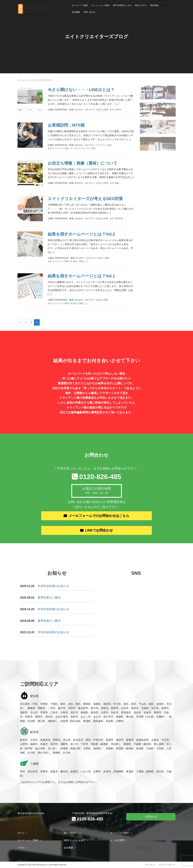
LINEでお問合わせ (99, 531)
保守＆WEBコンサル (122, 5)
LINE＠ (118, 110)
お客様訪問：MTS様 (66, 125)
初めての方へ (141, 5)
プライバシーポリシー (167, 865)
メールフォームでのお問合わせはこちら (99, 516)
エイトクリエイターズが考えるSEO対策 (85, 199)
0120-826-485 (100, 477)
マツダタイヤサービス (80, 148)
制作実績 (154, 5)
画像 (117, 183)
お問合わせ (151, 817)
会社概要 (76, 12)
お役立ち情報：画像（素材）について (83, 163)
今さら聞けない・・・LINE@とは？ (81, 90)
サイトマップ (150, 865)
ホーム (21, 80)
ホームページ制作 (80, 5)
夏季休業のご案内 (49, 598)
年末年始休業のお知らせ (53, 586)
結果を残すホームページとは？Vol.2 (81, 234)
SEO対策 (119, 219)
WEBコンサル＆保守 (75, 841)
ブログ (165, 5)
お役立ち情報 (102, 110)
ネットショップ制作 (100, 5)
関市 (94, 148)
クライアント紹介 (104, 145)
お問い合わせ (89, 12)
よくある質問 (117, 841)
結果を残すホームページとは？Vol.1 (81, 276)
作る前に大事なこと (79, 261)
